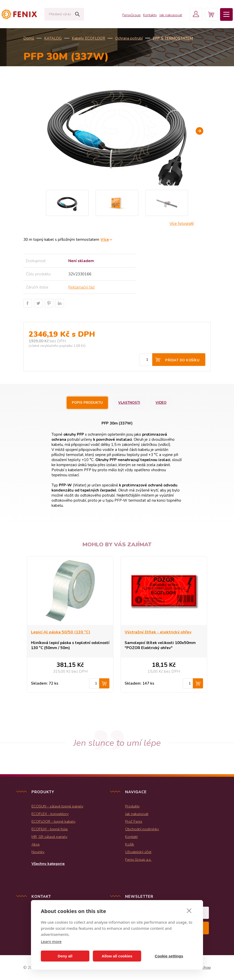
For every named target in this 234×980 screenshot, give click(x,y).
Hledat (77, 14)
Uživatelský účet (138, 852)
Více (105, 239)
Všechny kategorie (48, 864)
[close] (189, 910)
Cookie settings (169, 956)
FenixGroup (131, 15)
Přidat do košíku (182, 360)
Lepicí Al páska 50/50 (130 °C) (61, 632)
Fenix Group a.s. (138, 859)
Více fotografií (182, 224)
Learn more (51, 941)
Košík (130, 844)
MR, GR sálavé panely (49, 837)
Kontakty (150, 15)
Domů (29, 38)
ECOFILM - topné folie (50, 829)
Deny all (65, 956)
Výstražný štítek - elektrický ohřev (158, 632)
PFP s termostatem (173, 38)
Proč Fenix (134, 821)
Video (161, 403)
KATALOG (53, 38)
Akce (36, 844)
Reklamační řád (81, 287)
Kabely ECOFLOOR (88, 38)
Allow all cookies (117, 956)
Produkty (132, 806)
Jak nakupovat (171, 15)
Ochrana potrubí (129, 38)
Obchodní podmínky (142, 829)
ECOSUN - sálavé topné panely (57, 806)
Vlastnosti (129, 403)
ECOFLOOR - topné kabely (53, 821)
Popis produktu (87, 403)
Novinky (38, 852)
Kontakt (131, 837)
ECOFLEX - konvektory (50, 814)
